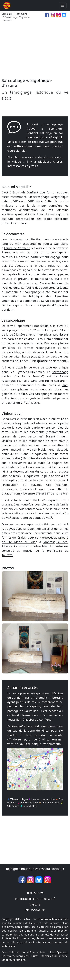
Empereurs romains (14, 960)
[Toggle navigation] (63, 5)
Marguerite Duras (27, 956)
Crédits (35, 905)
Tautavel (7, 555)
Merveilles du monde (54, 956)
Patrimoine (21, 14)
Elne (65, 385)
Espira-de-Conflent (17, 248)
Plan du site (35, 893)
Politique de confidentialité (35, 899)
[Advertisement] (35, 51)
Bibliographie (35, 910)
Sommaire (7, 14)
